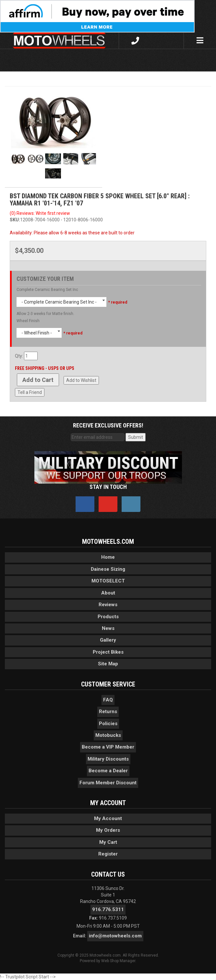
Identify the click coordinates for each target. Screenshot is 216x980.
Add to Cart (38, 380)
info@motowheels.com (115, 936)
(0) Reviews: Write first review (40, 213)
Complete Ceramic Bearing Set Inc (47, 290)
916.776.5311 (108, 909)
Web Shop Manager (118, 961)
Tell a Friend (30, 392)
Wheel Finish (28, 321)
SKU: (15, 220)
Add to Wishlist (81, 380)
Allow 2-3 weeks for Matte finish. (45, 314)
